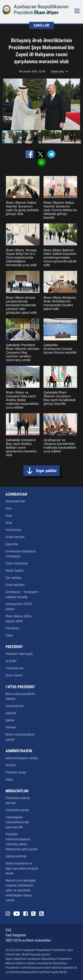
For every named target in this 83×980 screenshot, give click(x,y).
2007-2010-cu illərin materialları (28, 940)
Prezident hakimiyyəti (19, 654)
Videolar (11, 727)
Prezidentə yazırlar (17, 810)
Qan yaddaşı (13, 578)
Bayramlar (12, 544)
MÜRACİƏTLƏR (17, 791)
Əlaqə (9, 779)
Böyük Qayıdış (15, 570)
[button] (78, 104)
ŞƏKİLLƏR (41, 25)
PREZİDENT (14, 647)
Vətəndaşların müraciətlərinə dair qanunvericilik (17, 822)
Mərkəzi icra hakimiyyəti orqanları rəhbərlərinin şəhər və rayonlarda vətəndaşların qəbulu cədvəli (21, 890)
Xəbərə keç (57, 71)
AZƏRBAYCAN (16, 494)
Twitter (33, 914)
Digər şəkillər (46, 471)
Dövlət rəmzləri (15, 537)
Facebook (26, 914)
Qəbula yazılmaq (16, 856)
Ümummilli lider (15, 501)
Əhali (9, 523)
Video (9, 635)
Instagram (8, 914)
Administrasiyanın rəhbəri (22, 758)
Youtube (17, 914)
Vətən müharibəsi (17, 563)
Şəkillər (10, 720)
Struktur (11, 765)
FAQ (8, 930)
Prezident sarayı (16, 772)
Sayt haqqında (16, 935)
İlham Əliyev (46, 12)
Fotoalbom (12, 628)
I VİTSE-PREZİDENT (20, 687)
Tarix (9, 508)
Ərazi (9, 516)
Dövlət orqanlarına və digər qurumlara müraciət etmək (22, 868)
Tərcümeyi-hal (14, 668)
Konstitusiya (13, 530)
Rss (41, 914)
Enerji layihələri (15, 585)
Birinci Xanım (14, 675)
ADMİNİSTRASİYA (19, 751)
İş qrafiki (11, 661)
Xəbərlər (11, 713)
